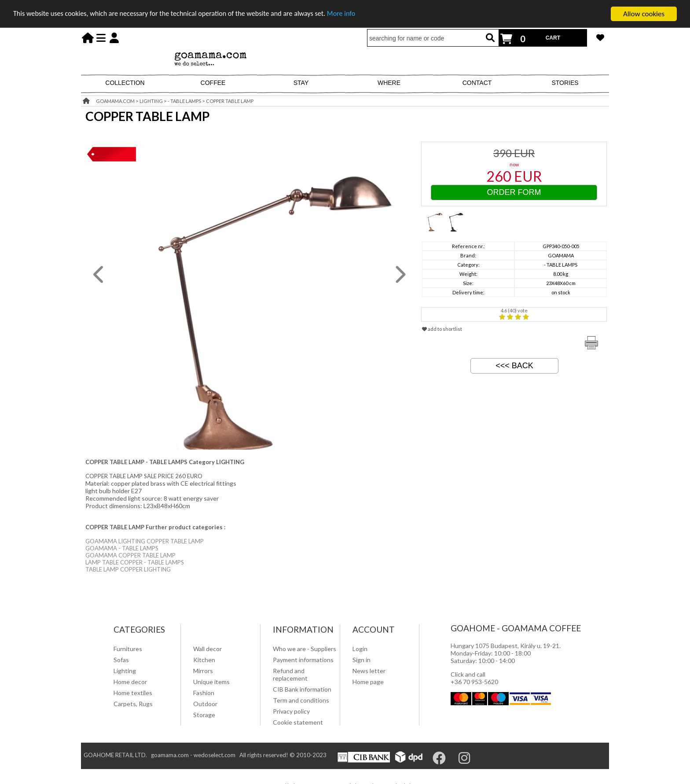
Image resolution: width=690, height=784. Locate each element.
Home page (368, 682)
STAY (301, 83)
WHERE (389, 83)
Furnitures (128, 649)
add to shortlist (442, 329)
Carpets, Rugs (133, 704)
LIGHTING (151, 101)
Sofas (121, 660)
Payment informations (303, 660)
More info (359, 14)
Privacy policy (291, 711)
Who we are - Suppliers (305, 649)
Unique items (211, 682)
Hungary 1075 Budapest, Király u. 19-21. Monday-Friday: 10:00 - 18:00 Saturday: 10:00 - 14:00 (506, 653)
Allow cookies (644, 14)
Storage (204, 715)
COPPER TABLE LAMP (230, 101)
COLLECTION (125, 83)
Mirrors (203, 671)
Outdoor (205, 704)
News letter (369, 671)
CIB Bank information (302, 689)
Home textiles (133, 693)
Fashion (204, 693)
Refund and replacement (290, 674)
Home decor (130, 682)
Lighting (125, 671)
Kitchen (204, 660)
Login (360, 649)
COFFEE (213, 83)
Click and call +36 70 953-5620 (474, 678)
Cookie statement (298, 722)
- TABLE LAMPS (184, 101)
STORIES (565, 83)
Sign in (362, 660)
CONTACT (477, 83)
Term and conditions (301, 700)
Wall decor (207, 649)
